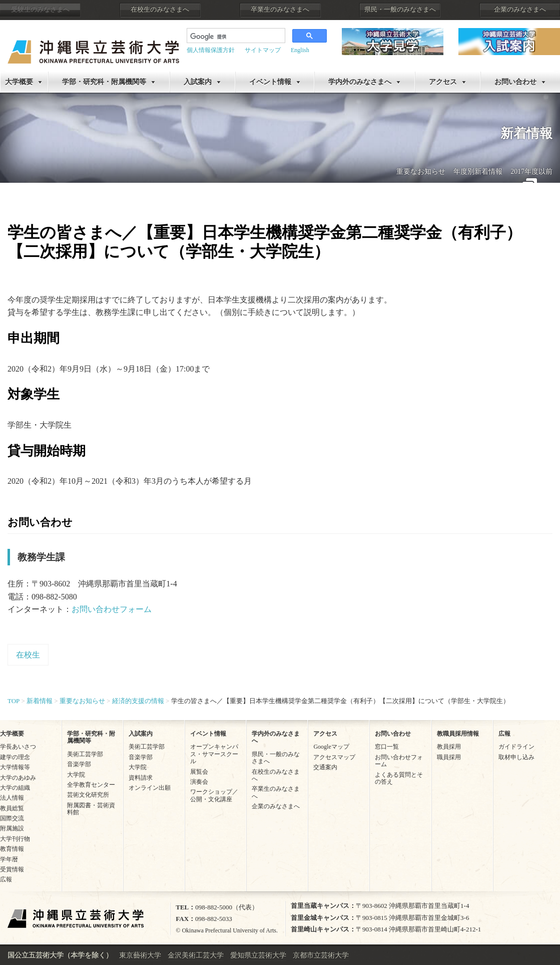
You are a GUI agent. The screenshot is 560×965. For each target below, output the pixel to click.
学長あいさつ (18, 747)
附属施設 (12, 828)
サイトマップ (263, 50)
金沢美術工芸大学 (196, 955)
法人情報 (12, 798)
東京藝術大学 (140, 955)
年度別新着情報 (478, 172)
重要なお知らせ (421, 172)
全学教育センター (91, 785)
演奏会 (199, 782)
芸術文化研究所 (88, 795)
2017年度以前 (531, 172)
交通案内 (325, 767)
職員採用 (449, 757)
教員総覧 (12, 808)
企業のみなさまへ (520, 10)
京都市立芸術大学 (321, 955)
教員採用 (449, 747)
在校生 (28, 655)
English (300, 50)
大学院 (76, 775)
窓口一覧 (387, 747)
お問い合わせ (515, 82)
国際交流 (12, 818)
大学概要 (19, 82)
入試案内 (198, 82)
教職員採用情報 (458, 734)
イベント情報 (270, 82)
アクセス (443, 82)
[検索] (235, 37)
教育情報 (12, 849)
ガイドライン (516, 747)
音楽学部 (79, 764)
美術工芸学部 (85, 754)
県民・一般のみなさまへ (400, 10)
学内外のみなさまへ (360, 82)
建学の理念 (15, 757)
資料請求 (141, 778)
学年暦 (9, 859)
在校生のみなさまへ (160, 10)
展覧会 (199, 772)
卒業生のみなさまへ (280, 10)
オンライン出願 (150, 788)
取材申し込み (516, 757)
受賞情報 (12, 869)
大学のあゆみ (18, 778)
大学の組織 (15, 788)
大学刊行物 (15, 839)
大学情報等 (15, 767)
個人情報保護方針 (211, 50)
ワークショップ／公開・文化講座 (214, 795)
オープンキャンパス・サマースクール (214, 754)
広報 (6, 879)
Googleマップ (331, 747)
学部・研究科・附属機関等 (104, 82)
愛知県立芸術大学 (258, 955)
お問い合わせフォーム (112, 609)
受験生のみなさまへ (40, 10)
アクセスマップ (334, 757)
